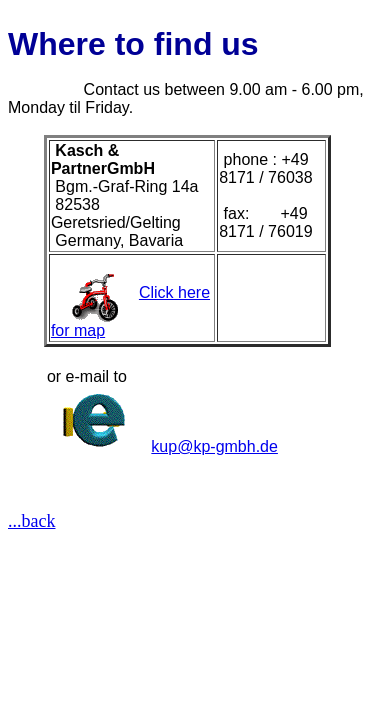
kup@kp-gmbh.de (214, 446)
